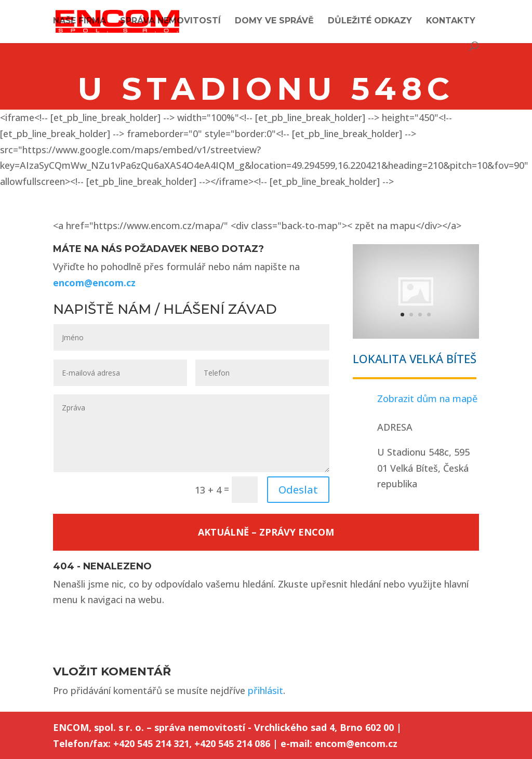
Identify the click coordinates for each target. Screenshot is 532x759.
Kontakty (451, 21)
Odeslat (298, 490)
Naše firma (79, 21)
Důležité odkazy (370, 21)
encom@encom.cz (94, 283)
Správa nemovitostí (170, 21)
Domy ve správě (274, 21)
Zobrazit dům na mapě (427, 398)
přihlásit (265, 690)
